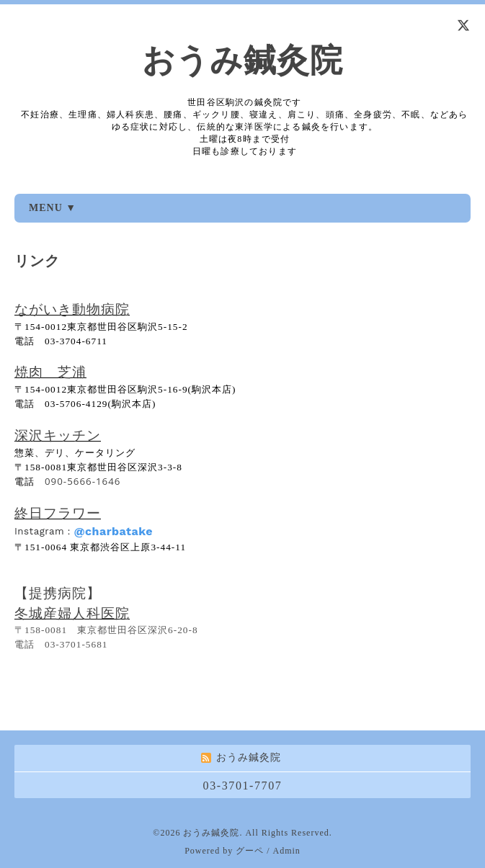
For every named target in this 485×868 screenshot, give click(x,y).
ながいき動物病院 (72, 309)
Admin (287, 851)
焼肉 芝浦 (50, 372)
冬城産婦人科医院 (72, 613)
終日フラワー (58, 513)
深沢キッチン (58, 435)
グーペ (250, 851)
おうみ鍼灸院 (242, 61)
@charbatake (114, 531)
